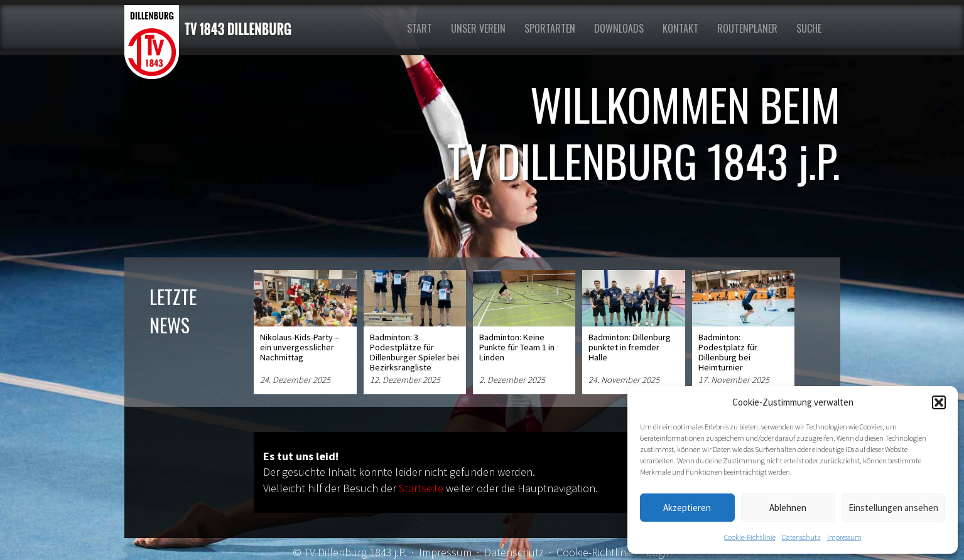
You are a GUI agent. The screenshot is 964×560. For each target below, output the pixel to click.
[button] (939, 402)
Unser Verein (478, 28)
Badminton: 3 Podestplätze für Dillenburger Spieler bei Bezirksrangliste (414, 352)
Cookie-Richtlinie (750, 537)
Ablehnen (788, 508)
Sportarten (550, 28)
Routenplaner (747, 28)
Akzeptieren (687, 508)
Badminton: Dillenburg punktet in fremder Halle (630, 347)
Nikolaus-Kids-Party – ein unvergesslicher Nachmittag (300, 347)
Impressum (844, 537)
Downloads (619, 28)
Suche (809, 28)
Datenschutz (801, 537)
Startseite (421, 488)
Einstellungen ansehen (893, 508)
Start (420, 28)
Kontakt (680, 28)
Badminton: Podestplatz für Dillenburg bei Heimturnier (728, 352)
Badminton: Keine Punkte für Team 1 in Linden (517, 347)
